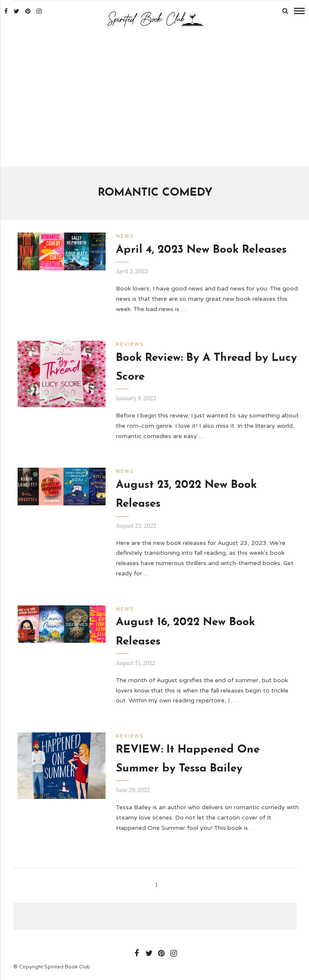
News (125, 236)
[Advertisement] (155, 98)
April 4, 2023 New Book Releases (201, 250)
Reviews (130, 344)
